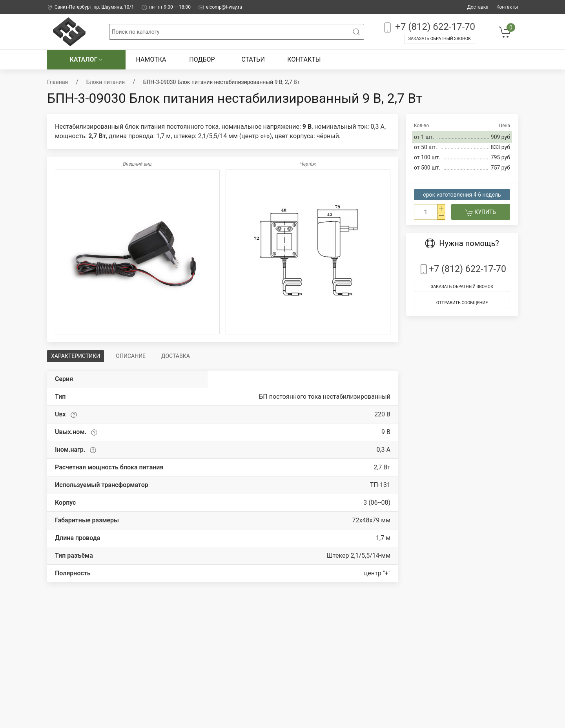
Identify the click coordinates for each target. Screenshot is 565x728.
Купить (481, 213)
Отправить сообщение (462, 303)
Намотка (151, 59)
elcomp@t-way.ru (220, 7)
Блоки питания (106, 82)
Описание (131, 356)
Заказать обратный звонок (440, 39)
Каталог (86, 59)
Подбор (202, 59)
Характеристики (76, 356)
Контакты (507, 7)
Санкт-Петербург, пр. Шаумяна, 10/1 (90, 7)
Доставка (478, 7)
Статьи (253, 59)
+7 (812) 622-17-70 (428, 27)
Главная (57, 82)
